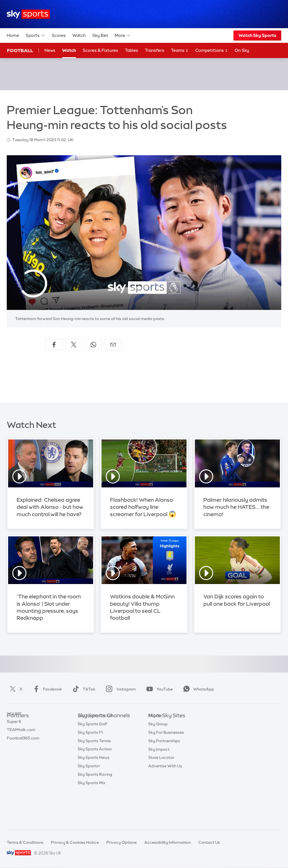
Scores (59, 35)
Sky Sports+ (89, 800)
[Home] (28, 14)
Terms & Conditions (25, 842)
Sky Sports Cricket (95, 749)
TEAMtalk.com (21, 741)
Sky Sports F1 (90, 766)
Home (13, 35)
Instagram (120, 689)
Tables (131, 50)
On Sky (242, 50)
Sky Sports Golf (92, 758)
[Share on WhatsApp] (93, 345)
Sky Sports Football (96, 741)
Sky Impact (159, 775)
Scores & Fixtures (100, 50)
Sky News (157, 733)
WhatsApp (197, 689)
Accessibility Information (167, 842)
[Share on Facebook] (54, 345)
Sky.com (157, 724)
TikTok (83, 689)
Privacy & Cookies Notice (75, 842)
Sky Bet (100, 35)
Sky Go (155, 741)
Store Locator (161, 783)
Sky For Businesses (166, 758)
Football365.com (23, 749)
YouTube (158, 689)
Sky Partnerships (164, 766)
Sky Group (158, 749)
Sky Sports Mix (92, 817)
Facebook (46, 689)
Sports (35, 35)
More (123, 35)
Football (20, 50)
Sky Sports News (94, 791)
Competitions (211, 51)
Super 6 (14, 733)
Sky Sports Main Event (99, 724)
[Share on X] (74, 345)
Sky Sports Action (95, 783)
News (50, 50)
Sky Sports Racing (95, 808)
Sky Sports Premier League (103, 733)
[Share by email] (113, 345)
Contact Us (209, 842)
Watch (79, 35)
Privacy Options (121, 842)
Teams (180, 51)
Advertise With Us (165, 791)
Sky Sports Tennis (94, 775)
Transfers (155, 50)
